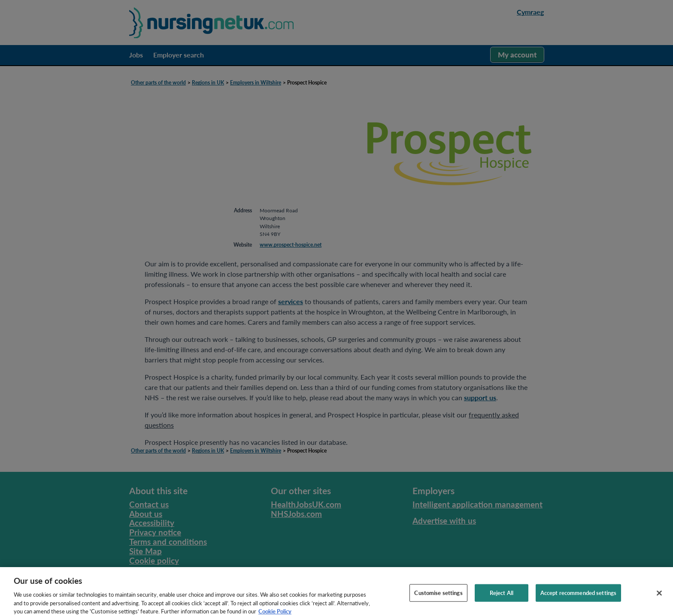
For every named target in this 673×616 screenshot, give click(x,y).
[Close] (659, 595)
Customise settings (438, 595)
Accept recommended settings (579, 595)
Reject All (502, 595)
